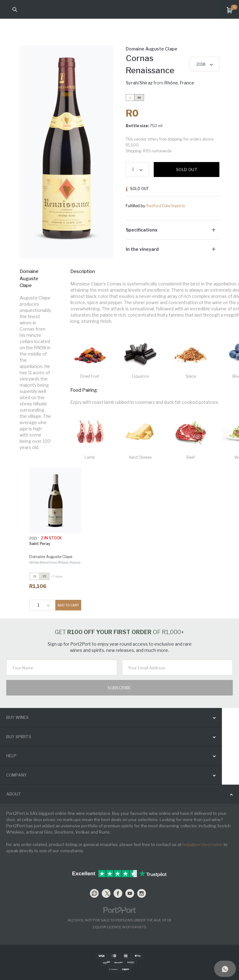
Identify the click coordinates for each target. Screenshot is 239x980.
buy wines (17, 717)
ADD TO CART (68, 605)
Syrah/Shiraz (139, 83)
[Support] (225, 969)
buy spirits (19, 737)
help (11, 756)
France (187, 83)
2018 (201, 64)
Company (16, 775)
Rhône (171, 83)
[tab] (173, 230)
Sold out (187, 170)
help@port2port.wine (202, 844)
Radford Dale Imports (166, 206)
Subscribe (119, 688)
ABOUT (14, 794)
